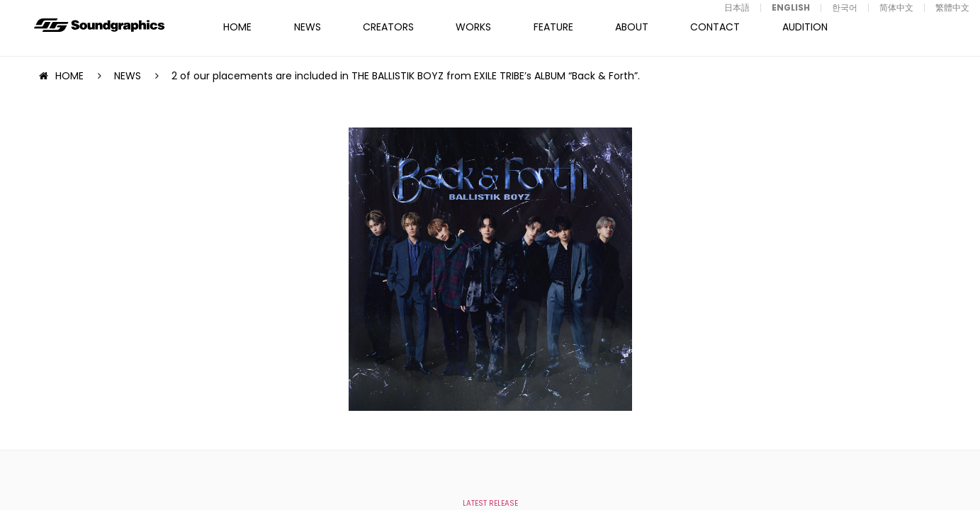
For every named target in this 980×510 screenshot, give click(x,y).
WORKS (473, 27)
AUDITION (805, 27)
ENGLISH (791, 7)
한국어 (845, 7)
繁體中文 (952, 7)
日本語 (737, 7)
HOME (237, 27)
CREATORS (388, 27)
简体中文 (896, 7)
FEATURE (553, 27)
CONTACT (715, 27)
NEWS (308, 27)
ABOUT (632, 27)
